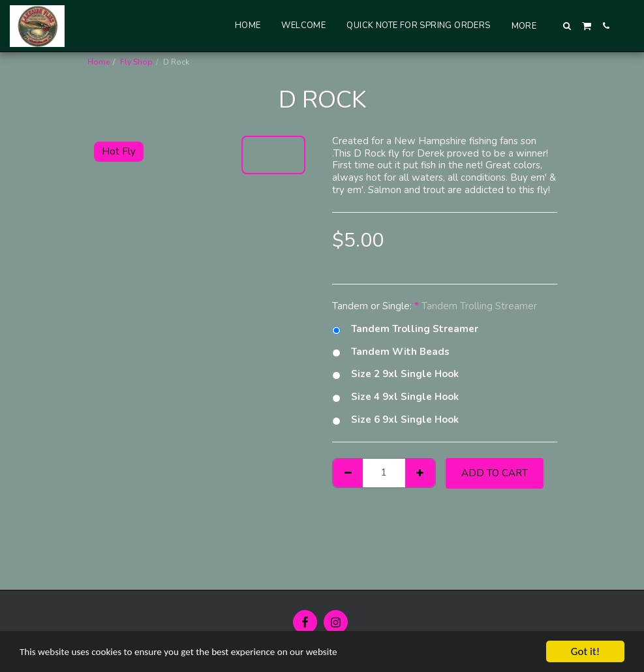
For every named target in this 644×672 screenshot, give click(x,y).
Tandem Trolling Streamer (405, 329)
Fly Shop (136, 62)
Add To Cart (495, 473)
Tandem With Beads (391, 352)
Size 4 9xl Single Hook (395, 397)
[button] (567, 26)
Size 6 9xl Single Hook (395, 420)
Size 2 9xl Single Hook (395, 374)
